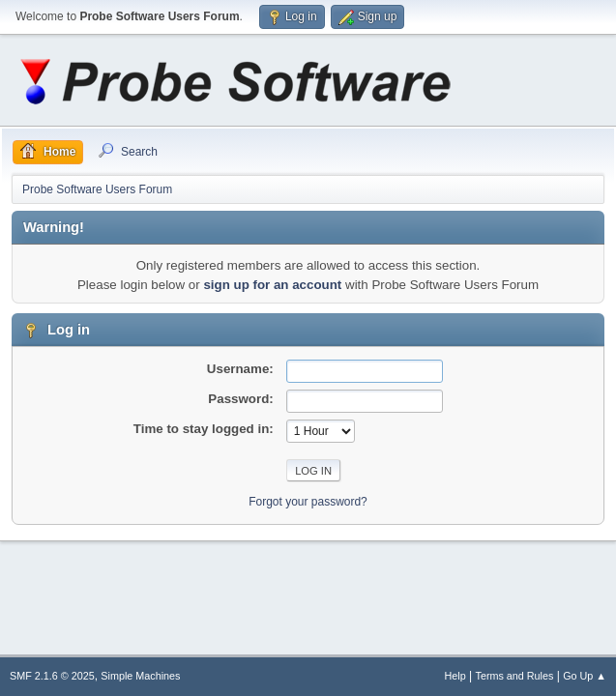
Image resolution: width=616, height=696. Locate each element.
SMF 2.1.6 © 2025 (52, 676)
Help (455, 676)
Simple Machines (140, 676)
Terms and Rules (515, 676)
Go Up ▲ (585, 676)
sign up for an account (272, 285)
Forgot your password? (308, 502)
